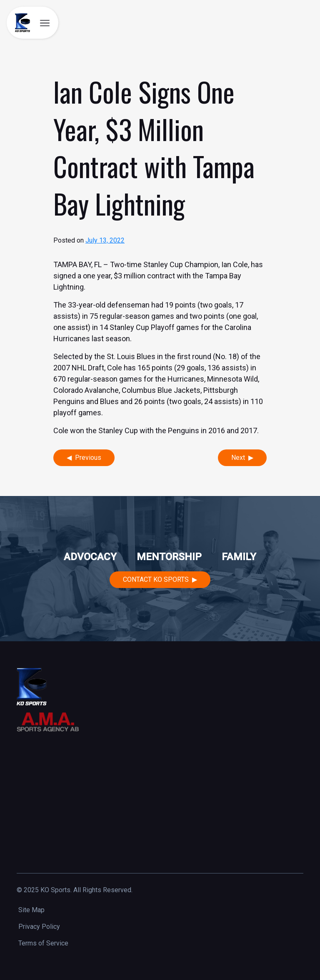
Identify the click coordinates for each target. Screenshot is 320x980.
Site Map (31, 910)
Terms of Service (43, 943)
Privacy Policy (39, 927)
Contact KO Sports (156, 579)
